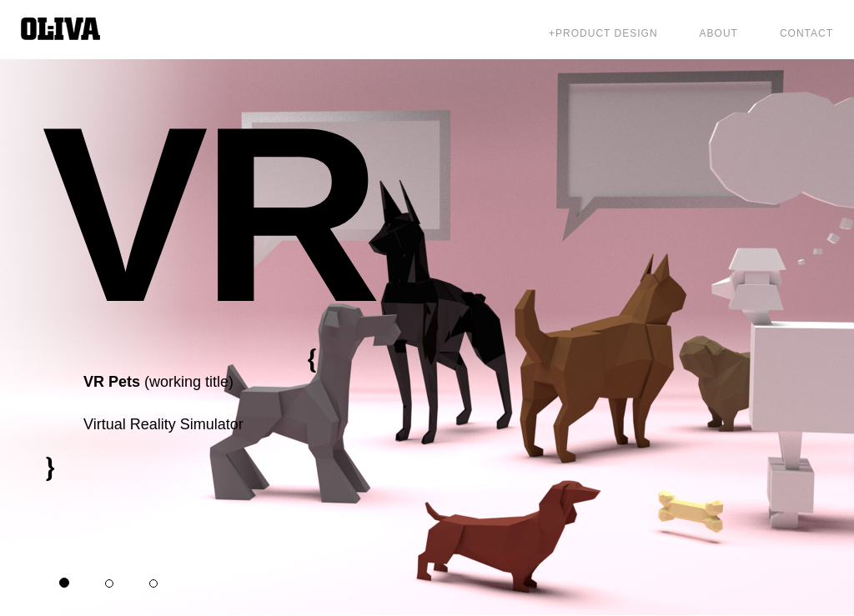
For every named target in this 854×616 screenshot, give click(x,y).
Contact (806, 33)
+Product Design (603, 33)
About (719, 33)
